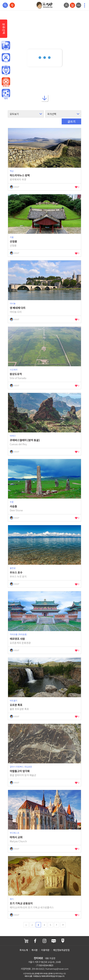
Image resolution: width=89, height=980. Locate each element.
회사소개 (24, 950)
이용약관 (45, 950)
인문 (6, 46)
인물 (6, 70)
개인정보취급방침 (61, 950)
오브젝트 (6, 94)
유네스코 (6, 82)
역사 (6, 58)
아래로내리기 (45, 98)
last (63, 925)
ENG (79, 5)
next (57, 925)
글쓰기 (71, 121)
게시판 (34, 950)
